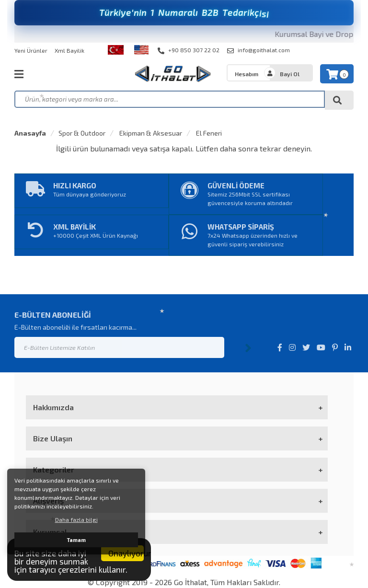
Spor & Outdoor (82, 133)
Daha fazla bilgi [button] (76, 519)
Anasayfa (30, 133)
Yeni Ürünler (31, 50)
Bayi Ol (290, 74)
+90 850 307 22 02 (189, 50)
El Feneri (208, 133)
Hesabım (247, 74)
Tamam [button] (76, 540)
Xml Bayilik (69, 50)
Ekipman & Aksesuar (150, 133)
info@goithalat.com (259, 50)
